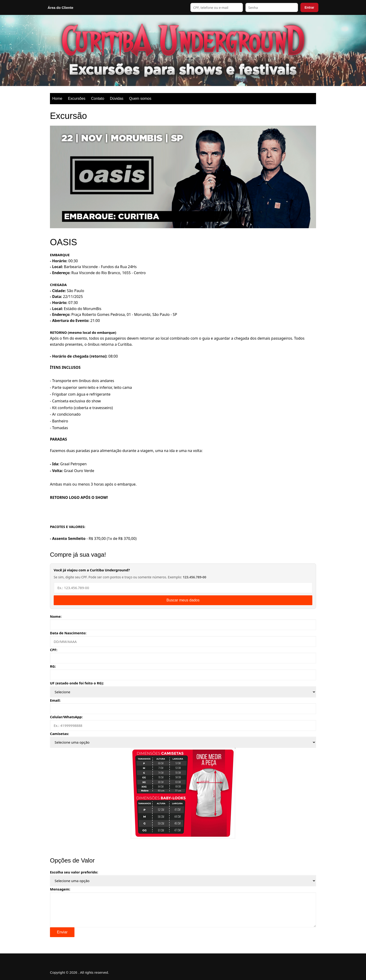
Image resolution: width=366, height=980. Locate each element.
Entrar (309, 7)
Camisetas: (59, 734)
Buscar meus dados (183, 600)
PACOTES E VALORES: (68, 527)
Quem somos (140, 98)
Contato (98, 98)
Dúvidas (117, 98)
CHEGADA (58, 285)
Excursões (77, 98)
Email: (55, 700)
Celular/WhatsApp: (66, 717)
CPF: (54, 650)
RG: (53, 666)
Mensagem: (60, 889)
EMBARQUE (60, 255)
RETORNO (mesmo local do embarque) (83, 332)
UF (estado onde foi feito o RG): (77, 683)
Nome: (56, 616)
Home (57, 98)
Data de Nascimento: (68, 633)
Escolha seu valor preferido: (74, 872)
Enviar (62, 932)
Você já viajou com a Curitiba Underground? (92, 570)
